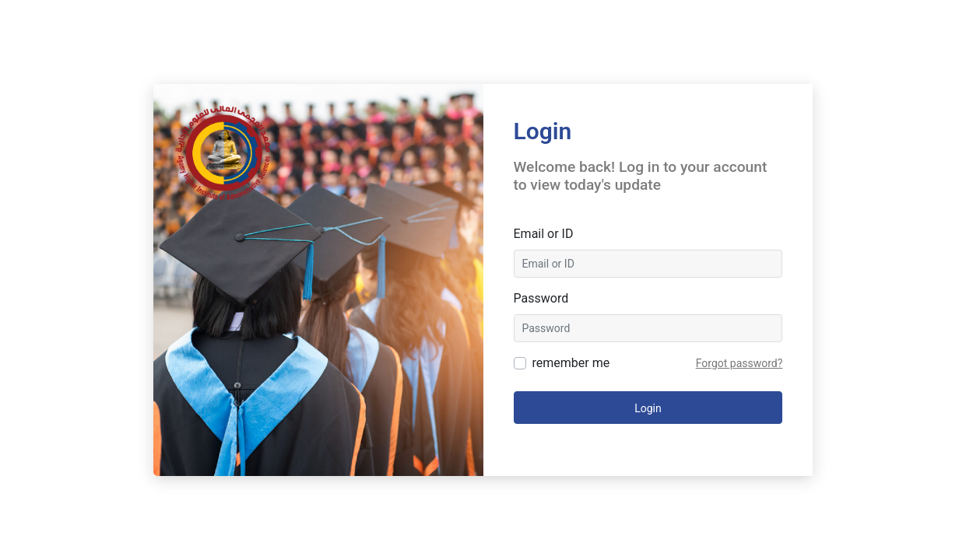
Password (541, 298)
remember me (571, 363)
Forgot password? (739, 363)
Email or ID (544, 234)
